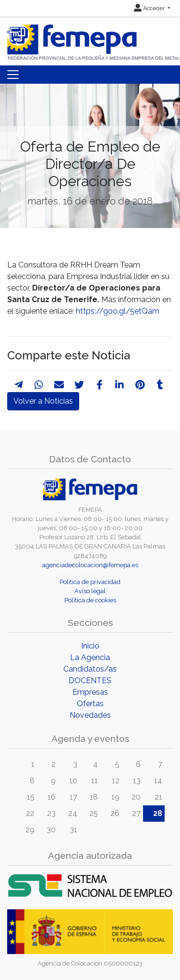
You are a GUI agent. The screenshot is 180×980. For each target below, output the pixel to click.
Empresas (90, 692)
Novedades (90, 715)
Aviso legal (90, 591)
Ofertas (90, 704)
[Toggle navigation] (13, 75)
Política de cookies (90, 600)
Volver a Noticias (43, 401)
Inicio (90, 646)
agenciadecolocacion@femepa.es (90, 565)
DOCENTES (90, 681)
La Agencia (90, 657)
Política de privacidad (90, 582)
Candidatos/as (90, 669)
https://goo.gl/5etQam (118, 311)
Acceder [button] (150, 8)
